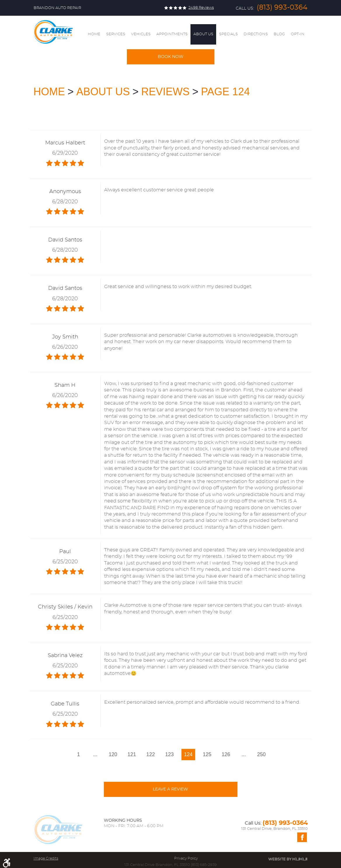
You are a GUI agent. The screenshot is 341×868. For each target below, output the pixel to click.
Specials (228, 34)
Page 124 (225, 92)
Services (116, 34)
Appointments (172, 34)
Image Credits (46, 858)
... (95, 754)
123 (169, 754)
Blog (279, 34)
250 (262, 754)
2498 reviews (201, 8)
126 (226, 754)
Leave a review (170, 789)
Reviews (165, 92)
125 (207, 754)
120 (113, 754)
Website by (288, 859)
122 (151, 754)
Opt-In (298, 34)
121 (132, 754)
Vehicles (141, 34)
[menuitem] (94, 34)
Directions (256, 34)
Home (94, 34)
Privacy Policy (186, 858)
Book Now (171, 57)
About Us (203, 34)
